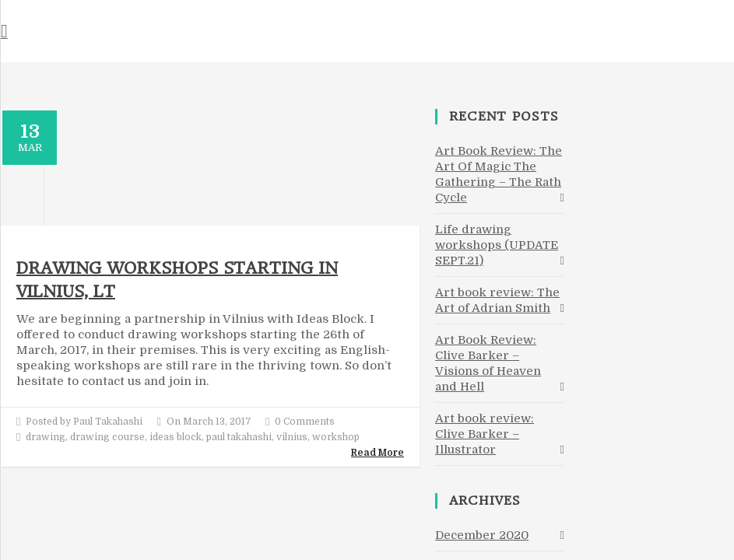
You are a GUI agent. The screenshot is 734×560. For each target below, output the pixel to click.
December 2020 (482, 535)
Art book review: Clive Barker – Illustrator (485, 434)
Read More (378, 453)
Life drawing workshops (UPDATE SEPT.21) (497, 245)
